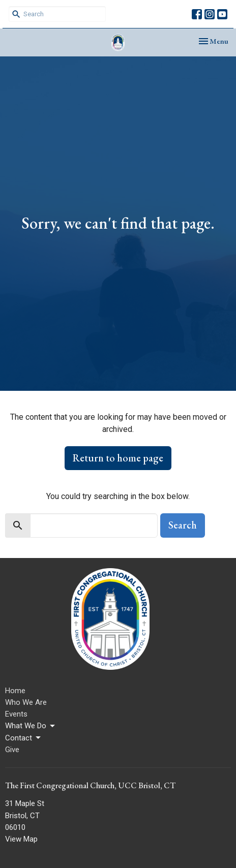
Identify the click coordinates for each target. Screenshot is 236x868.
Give (12, 750)
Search (183, 525)
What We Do (31, 726)
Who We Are (26, 702)
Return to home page (118, 458)
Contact (24, 738)
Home (15, 691)
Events (16, 714)
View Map (21, 839)
